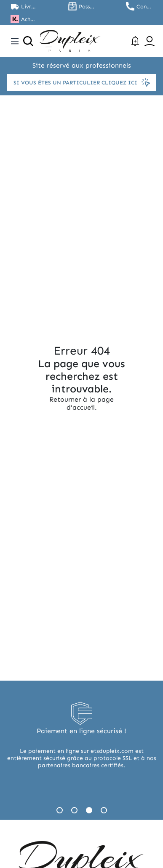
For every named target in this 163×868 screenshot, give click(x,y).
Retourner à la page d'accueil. (81, 403)
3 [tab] (89, 810)
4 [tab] (104, 810)
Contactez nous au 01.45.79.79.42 (144, 7)
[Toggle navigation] (15, 41)
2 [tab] (74, 810)
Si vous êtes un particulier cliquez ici (82, 82)
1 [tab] (60, 810)
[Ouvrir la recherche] (28, 41)
